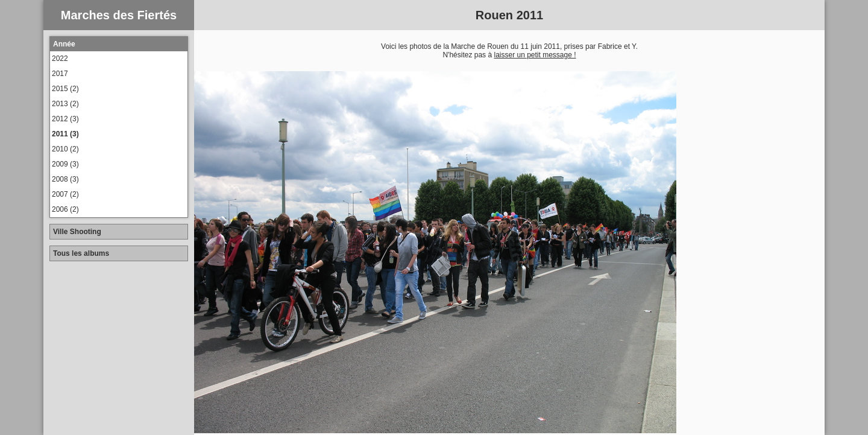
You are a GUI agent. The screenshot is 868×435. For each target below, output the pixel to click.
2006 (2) (65, 209)
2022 (60, 59)
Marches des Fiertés (119, 15)
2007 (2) (65, 194)
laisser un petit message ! (535, 55)
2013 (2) (65, 104)
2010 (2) (65, 149)
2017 (60, 74)
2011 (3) (65, 134)
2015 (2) (65, 89)
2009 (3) (65, 164)
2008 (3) (65, 179)
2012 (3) (65, 119)
